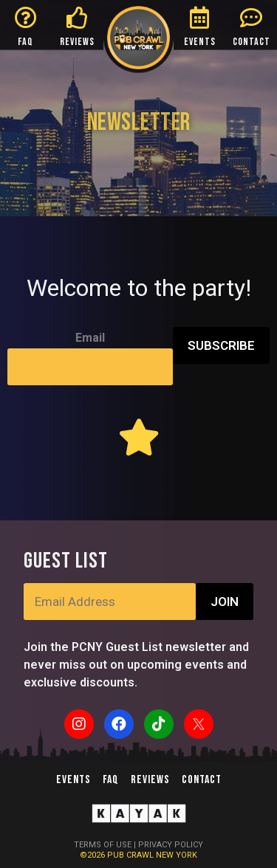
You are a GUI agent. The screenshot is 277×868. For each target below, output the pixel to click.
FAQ (25, 42)
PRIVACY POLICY (171, 845)
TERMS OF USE (103, 845)
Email (90, 338)
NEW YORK (177, 855)
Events (73, 780)
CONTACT (252, 42)
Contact (202, 780)
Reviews (150, 780)
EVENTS (200, 42)
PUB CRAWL (131, 855)
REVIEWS (77, 42)
